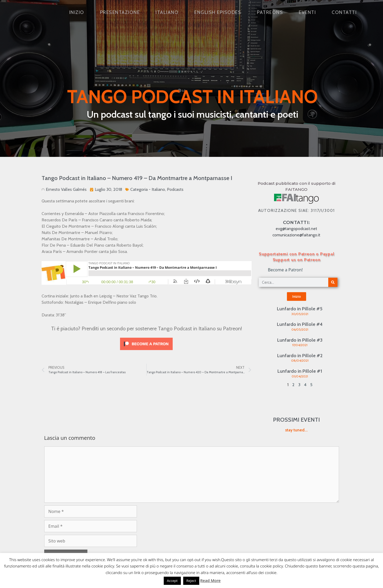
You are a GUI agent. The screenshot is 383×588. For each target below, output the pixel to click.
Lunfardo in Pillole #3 (300, 340)
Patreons (270, 12)
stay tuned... (296, 430)
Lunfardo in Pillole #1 (300, 371)
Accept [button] (172, 581)
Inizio (77, 12)
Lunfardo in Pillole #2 (300, 356)
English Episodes (218, 12)
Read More (210, 580)
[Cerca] (333, 282)
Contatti (344, 12)
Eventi (307, 12)
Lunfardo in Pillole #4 (300, 324)
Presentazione (120, 12)
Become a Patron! (285, 270)
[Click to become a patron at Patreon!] (146, 351)
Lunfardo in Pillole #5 (300, 309)
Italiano (167, 12)
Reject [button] (191, 581)
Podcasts (175, 189)
